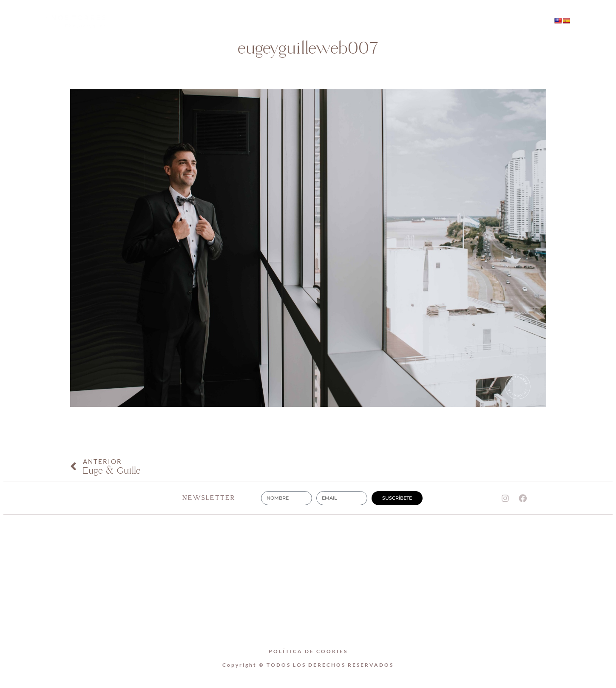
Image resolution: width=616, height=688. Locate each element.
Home (224, 21)
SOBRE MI (276, 21)
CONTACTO (385, 21)
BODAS (329, 21)
